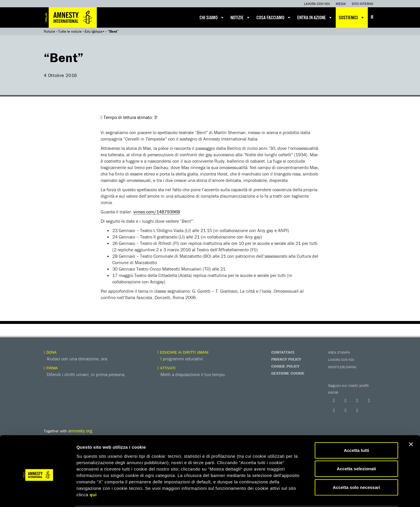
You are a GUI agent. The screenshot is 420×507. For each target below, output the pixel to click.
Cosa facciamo (274, 17)
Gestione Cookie (288, 373)
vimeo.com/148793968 (157, 212)
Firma (51, 368)
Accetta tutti (357, 428)
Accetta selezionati (356, 447)
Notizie (240, 17)
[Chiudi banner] (411, 422)
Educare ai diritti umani (183, 352)
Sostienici (352, 17)
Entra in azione (315, 17)
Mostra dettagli (307, 495)
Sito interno (363, 4)
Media (341, 4)
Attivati (167, 368)
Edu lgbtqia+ (95, 31)
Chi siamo (212, 17)
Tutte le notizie (70, 31)
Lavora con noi (317, 4)
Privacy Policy (286, 359)
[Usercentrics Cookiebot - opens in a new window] (38, 496)
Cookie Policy (285, 366)
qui (93, 472)
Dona (50, 352)
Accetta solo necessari (357, 465)
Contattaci (283, 352)
